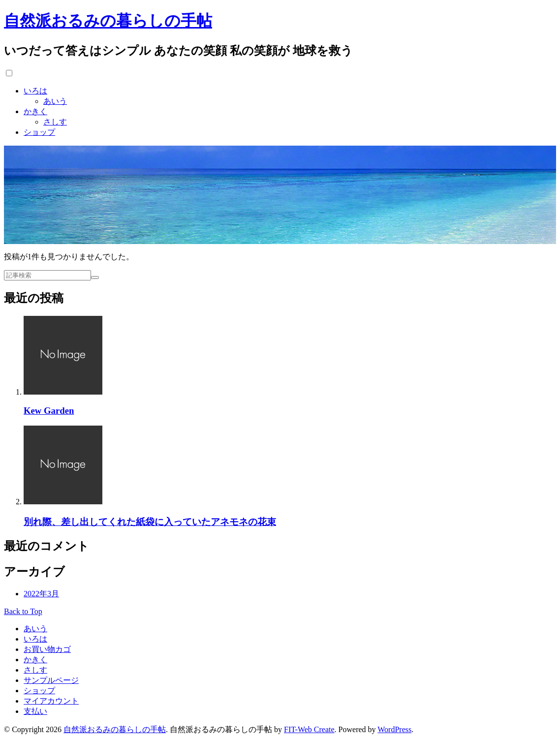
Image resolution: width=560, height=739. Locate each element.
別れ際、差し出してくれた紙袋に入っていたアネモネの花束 (150, 522)
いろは (35, 91)
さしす (55, 122)
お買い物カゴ (47, 649)
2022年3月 (41, 594)
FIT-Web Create (309, 729)
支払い (35, 711)
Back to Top (23, 611)
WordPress (394, 729)
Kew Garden (49, 411)
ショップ (39, 132)
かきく (35, 111)
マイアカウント (51, 701)
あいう (55, 101)
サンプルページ (51, 680)
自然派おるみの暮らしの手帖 (108, 21)
